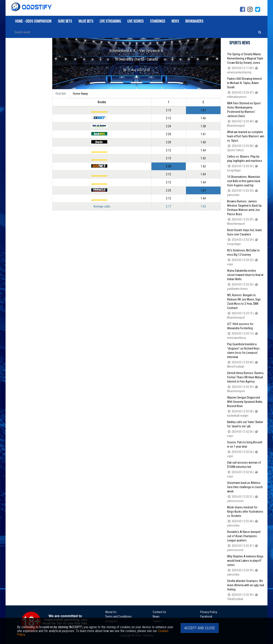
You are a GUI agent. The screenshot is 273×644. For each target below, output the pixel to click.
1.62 (203, 158)
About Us (111, 612)
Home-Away (80, 94)
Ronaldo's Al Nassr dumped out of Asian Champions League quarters (246, 541)
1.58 (203, 126)
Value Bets (86, 21)
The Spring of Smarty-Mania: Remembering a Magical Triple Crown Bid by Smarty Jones (246, 63)
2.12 (168, 118)
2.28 (168, 165)
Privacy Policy (202, 612)
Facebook (200, 616)
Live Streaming (110, 21)
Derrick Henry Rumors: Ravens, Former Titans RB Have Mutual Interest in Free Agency (246, 382)
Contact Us (156, 612)
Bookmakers (194, 21)
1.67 (203, 110)
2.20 (168, 134)
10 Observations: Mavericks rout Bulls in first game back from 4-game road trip (246, 186)
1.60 (203, 142)
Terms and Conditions (118, 616)
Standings (158, 21)
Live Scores (135, 21)
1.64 (203, 150)
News (175, 21)
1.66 (203, 118)
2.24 (168, 126)
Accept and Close (200, 628)
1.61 (203, 134)
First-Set (61, 94)
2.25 (168, 189)
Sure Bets (65, 21)
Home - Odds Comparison (33, 21)
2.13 (168, 110)
